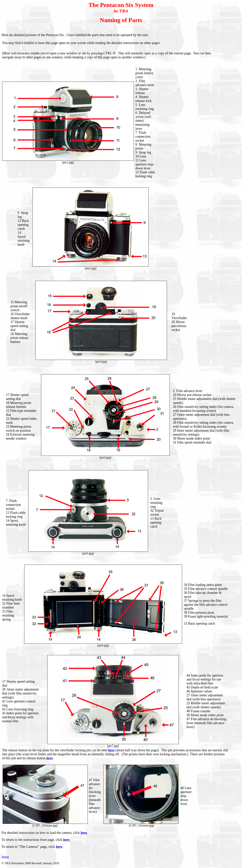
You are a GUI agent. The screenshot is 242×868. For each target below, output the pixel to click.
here (84, 833)
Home (5, 857)
